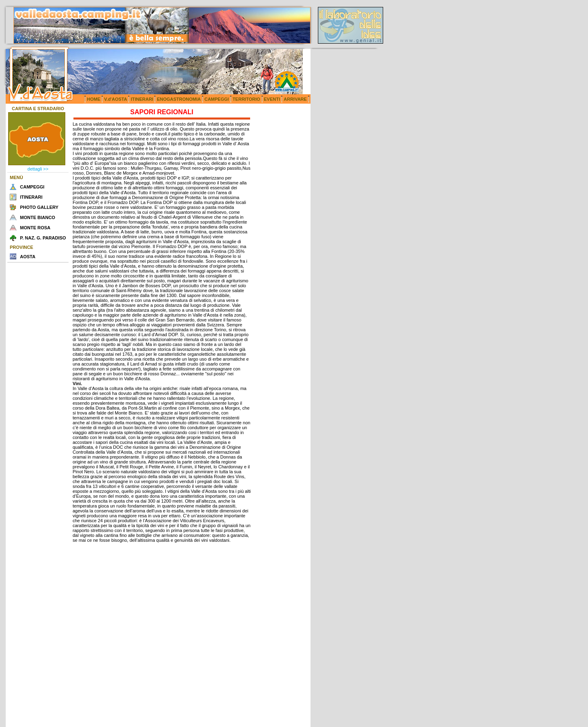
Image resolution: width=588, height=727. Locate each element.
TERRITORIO (246, 99)
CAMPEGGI (217, 99)
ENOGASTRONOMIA (179, 99)
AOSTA (28, 257)
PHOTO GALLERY (39, 207)
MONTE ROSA (35, 228)
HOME (94, 99)
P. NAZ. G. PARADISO (43, 238)
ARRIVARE (295, 99)
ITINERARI (142, 99)
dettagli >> (38, 169)
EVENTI (272, 99)
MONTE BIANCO (38, 217)
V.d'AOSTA (115, 99)
